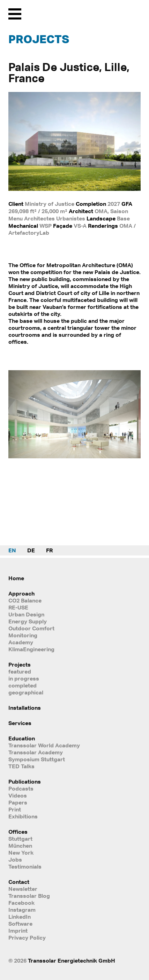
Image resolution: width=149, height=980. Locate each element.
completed (23, 685)
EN (12, 550)
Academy (21, 642)
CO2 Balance (25, 600)
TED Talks (21, 766)
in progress (24, 678)
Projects (39, 39)
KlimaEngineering (31, 649)
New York (21, 853)
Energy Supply (28, 621)
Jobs (15, 860)
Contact (19, 882)
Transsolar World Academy (44, 745)
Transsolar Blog (29, 896)
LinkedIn (20, 917)
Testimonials (25, 866)
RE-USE (18, 607)
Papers (18, 802)
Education (22, 738)
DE (31, 550)
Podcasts (21, 788)
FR (49, 550)
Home (16, 578)
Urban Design (26, 614)
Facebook (21, 903)
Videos (18, 795)
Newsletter (23, 889)
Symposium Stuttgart (37, 759)
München (20, 846)
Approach (21, 593)
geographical (26, 692)
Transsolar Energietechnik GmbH (72, 960)
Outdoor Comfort (31, 628)
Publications (25, 781)
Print (15, 809)
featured (20, 671)
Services (20, 723)
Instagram (22, 910)
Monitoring (23, 635)
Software (20, 924)
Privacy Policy (27, 938)
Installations (25, 708)
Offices (18, 832)
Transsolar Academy (36, 752)
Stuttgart (20, 839)
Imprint (18, 931)
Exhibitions (23, 816)
